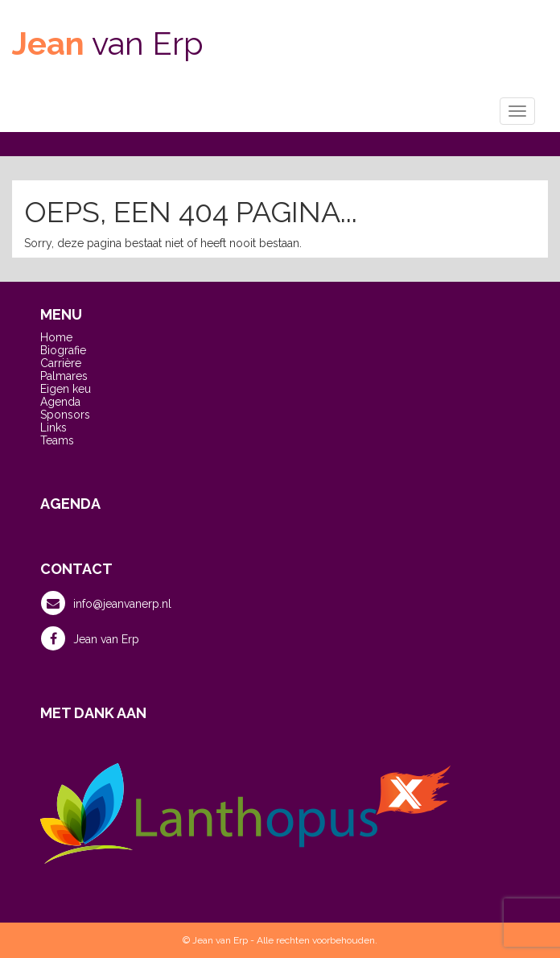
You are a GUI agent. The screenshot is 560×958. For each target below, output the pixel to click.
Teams (57, 440)
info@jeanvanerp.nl (106, 603)
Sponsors (65, 415)
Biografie (63, 350)
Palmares (64, 376)
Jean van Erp (90, 638)
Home (56, 337)
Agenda (60, 402)
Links (54, 427)
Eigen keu (66, 389)
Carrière (61, 363)
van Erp (108, 43)
